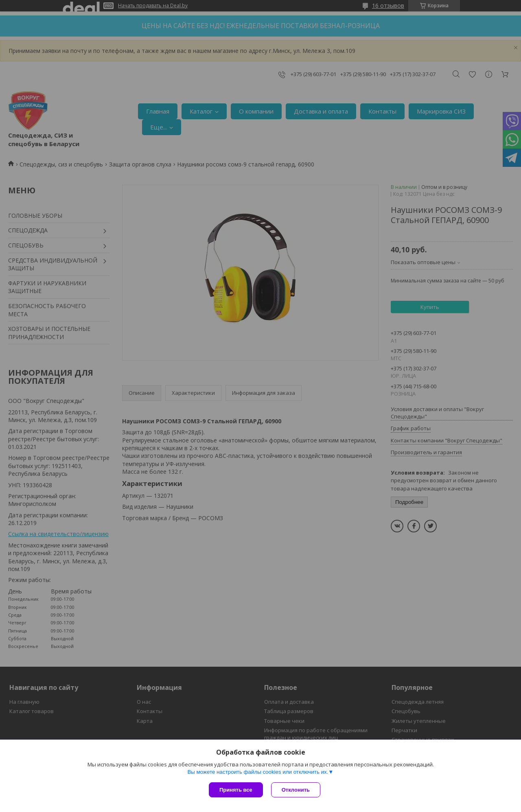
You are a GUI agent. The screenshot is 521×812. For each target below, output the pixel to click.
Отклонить (296, 790)
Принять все (236, 790)
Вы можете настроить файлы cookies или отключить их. (258, 772)
